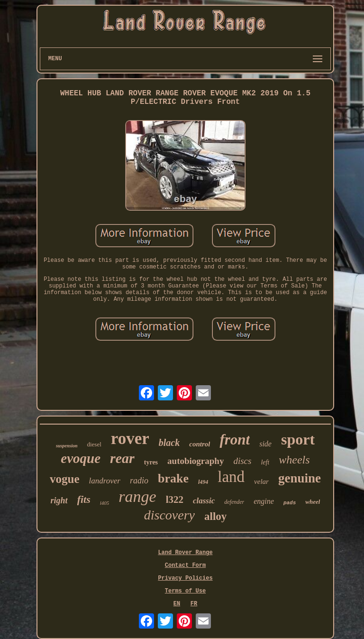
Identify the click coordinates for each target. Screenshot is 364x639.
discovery (169, 515)
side (265, 444)
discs (242, 461)
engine (264, 501)
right (59, 500)
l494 (203, 482)
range (137, 496)
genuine (300, 478)
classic (204, 501)
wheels (294, 460)
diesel (94, 444)
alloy (215, 516)
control (200, 444)
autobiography (196, 461)
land (231, 477)
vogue (65, 479)
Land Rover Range (185, 553)
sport (298, 439)
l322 (175, 500)
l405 (105, 503)
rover (130, 439)
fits (84, 499)
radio (139, 481)
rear (122, 458)
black (169, 443)
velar (261, 482)
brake (173, 478)
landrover (105, 481)
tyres (151, 462)
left (265, 462)
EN (177, 604)
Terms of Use (185, 591)
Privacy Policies (185, 578)
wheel (313, 502)
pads (290, 503)
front (235, 440)
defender (234, 502)
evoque (81, 458)
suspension (67, 446)
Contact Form (185, 565)
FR (194, 604)
